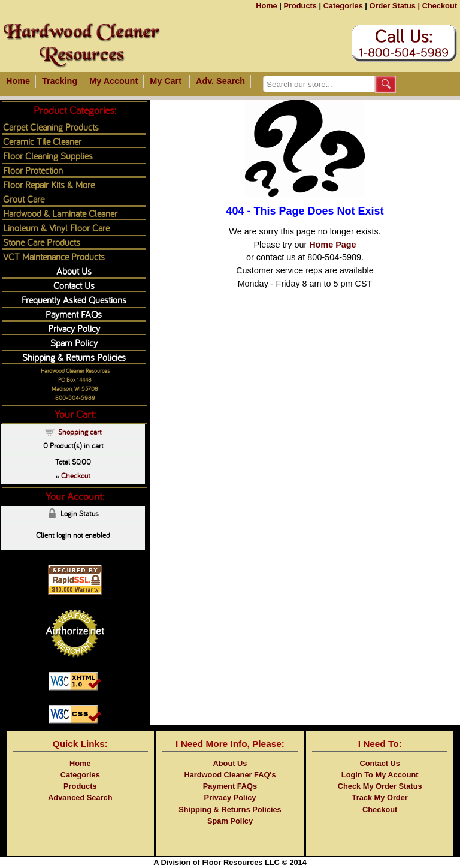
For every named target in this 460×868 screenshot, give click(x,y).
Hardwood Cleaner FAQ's (230, 775)
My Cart (166, 81)
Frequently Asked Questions (74, 299)
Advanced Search (80, 798)
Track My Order (380, 798)
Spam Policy (74, 343)
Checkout (440, 6)
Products (300, 6)
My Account (114, 81)
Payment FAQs (74, 314)
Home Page (332, 245)
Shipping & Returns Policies (74, 357)
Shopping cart (80, 432)
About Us (74, 271)
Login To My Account (380, 775)
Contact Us (74, 285)
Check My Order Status (380, 786)
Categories (343, 6)
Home (267, 6)
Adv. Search (220, 81)
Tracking (60, 81)
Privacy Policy (74, 328)
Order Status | (394, 6)
